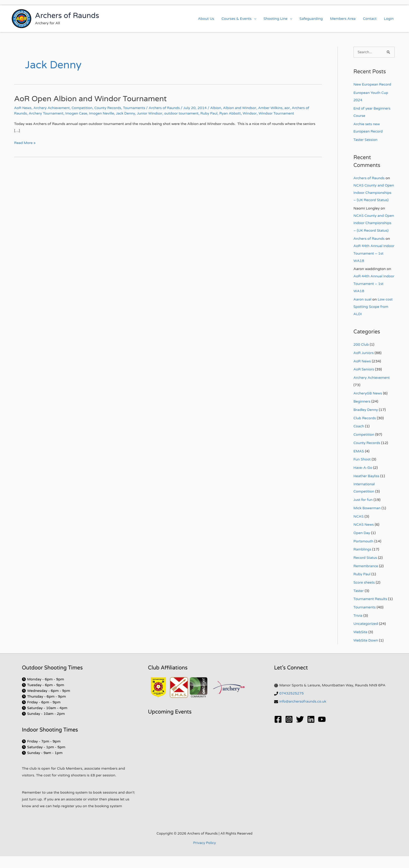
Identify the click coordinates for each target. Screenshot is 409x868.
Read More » (25, 142)
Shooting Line (275, 19)
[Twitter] (300, 731)
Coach (359, 439)
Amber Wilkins (277, 108)
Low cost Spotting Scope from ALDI (374, 320)
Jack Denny (129, 113)
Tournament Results (371, 611)
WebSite (361, 644)
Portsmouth (364, 554)
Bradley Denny (366, 423)
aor (294, 108)
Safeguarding (311, 19)
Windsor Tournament (284, 113)
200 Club (361, 358)
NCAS (359, 529)
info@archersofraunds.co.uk (304, 713)
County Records (110, 108)
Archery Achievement (53, 108)
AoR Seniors (364, 383)
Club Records (365, 431)
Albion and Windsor (245, 108)
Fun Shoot (362, 472)
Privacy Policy (204, 855)
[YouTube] (322, 731)
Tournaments (138, 108)
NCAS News (364, 537)
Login (389, 19)
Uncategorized (366, 636)
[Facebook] (278, 731)
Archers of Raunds (67, 16)
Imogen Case (78, 113)
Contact (370, 19)
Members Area (343, 19)
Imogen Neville (104, 113)
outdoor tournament (186, 113)
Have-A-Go (363, 481)
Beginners (362, 415)
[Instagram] (289, 731)
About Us (206, 19)
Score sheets (364, 595)
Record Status (366, 570)
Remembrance (366, 578)
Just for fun (363, 513)
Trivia (358, 628)
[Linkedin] (311, 731)
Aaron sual (363, 313)
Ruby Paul (214, 113)
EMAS (359, 464)
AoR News (23, 108)
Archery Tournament (47, 113)
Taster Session (366, 139)
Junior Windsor (153, 113)
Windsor (256, 113)
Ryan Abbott (236, 113)
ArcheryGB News (368, 407)
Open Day (362, 545)
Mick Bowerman (367, 521)
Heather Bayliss (367, 489)
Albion (221, 108)
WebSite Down (366, 652)
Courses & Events (236, 19)
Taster (359, 603)
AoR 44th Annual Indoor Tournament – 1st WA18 (372, 267)
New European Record (373, 85)
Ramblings (363, 562)
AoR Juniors (364, 366)
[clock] (43, 691)
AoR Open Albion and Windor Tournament (93, 99)
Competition (84, 108)
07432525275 (292, 705)
